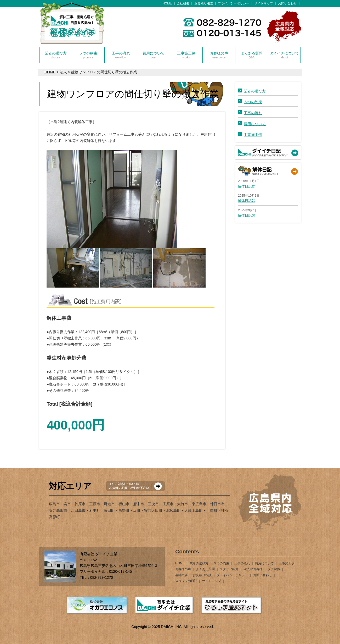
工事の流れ (121, 55)
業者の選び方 (56, 55)
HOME (167, 3)
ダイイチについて (284, 55)
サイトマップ (264, 3)
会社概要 (183, 3)
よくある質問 (252, 55)
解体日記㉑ (246, 201)
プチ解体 (274, 569)
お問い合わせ (287, 3)
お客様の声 (219, 55)
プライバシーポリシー (234, 3)
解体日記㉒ (246, 186)
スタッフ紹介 (229, 569)
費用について (154, 55)
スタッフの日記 (186, 581)
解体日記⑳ (246, 215)
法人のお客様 (253, 569)
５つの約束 (88, 55)
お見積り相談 (204, 3)
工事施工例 (186, 55)
